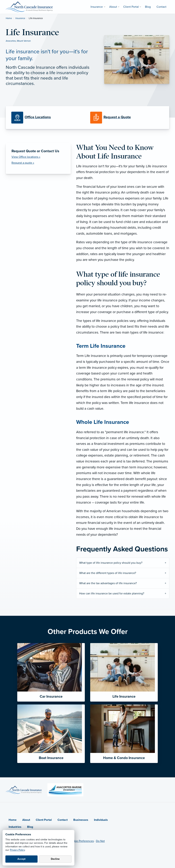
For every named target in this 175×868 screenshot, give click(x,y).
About (26, 820)
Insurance (20, 18)
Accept (21, 859)
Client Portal (44, 820)
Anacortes (11, 41)
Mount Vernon (24, 41)
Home (9, 18)
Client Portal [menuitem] (131, 7)
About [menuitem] (113, 7)
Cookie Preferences (81, 841)
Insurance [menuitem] (97, 7)
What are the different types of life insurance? (108, 573)
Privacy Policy (17, 850)
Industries (15, 827)
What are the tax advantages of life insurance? (108, 583)
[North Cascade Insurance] (29, 7)
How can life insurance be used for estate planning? (112, 594)
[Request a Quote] (127, 118)
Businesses (81, 820)
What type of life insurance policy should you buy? (111, 563)
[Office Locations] (48, 118)
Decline (55, 859)
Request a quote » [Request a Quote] (23, 163)
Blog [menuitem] (148, 7)
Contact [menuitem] (161, 7)
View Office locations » (26, 157)
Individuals (101, 820)
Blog (30, 827)
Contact (63, 820)
